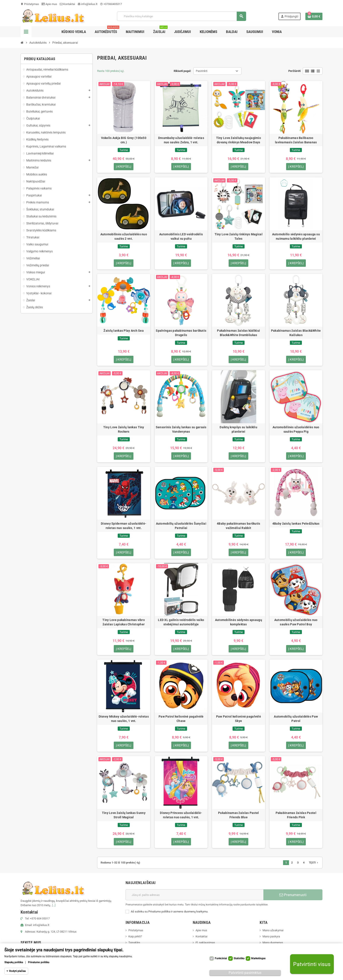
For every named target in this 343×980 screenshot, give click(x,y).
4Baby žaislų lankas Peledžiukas (296, 524)
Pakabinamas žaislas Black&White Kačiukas (296, 333)
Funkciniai (221, 958)
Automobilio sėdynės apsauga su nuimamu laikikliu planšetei (296, 236)
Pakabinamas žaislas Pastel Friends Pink (296, 815)
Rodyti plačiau (17, 971)
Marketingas (258, 958)
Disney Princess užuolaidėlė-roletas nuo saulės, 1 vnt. (181, 815)
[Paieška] (181, 16)
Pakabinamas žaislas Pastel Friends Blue (238, 815)
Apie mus (49, 4)
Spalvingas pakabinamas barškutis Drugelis (181, 333)
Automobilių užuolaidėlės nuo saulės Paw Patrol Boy (296, 622)
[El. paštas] (194, 895)
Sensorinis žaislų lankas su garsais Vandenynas (181, 429)
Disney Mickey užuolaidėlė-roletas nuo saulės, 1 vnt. (124, 719)
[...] (54, 905)
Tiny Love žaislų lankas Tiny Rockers (124, 429)
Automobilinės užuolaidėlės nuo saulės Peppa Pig (296, 429)
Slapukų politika (14, 962)
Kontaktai (67, 4)
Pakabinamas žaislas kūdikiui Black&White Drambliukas (238, 333)
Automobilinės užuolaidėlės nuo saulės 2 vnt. (124, 236)
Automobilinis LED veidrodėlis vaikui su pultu (181, 236)
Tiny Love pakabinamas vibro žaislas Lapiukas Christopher (124, 622)
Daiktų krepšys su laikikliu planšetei (238, 429)
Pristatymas (30, 4)
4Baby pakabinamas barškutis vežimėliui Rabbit (239, 526)
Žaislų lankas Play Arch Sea (124, 331)
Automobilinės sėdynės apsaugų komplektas (239, 622)
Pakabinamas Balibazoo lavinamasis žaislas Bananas (296, 140)
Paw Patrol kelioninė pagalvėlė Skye (239, 719)
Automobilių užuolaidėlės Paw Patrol (296, 719)
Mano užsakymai (273, 931)
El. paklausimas (205, 943)
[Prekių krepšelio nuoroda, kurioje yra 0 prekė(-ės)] (314, 16)
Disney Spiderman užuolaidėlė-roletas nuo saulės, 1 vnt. (124, 526)
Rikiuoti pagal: (182, 71)
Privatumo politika (39, 962)
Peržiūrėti (294, 71)
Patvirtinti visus (312, 964)
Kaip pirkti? (135, 937)
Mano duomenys (273, 943)
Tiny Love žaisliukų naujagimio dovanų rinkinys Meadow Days (239, 140)
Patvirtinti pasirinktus (245, 973)
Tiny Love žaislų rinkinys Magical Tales (239, 236)
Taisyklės (134, 943)
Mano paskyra (271, 937)
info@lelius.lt (87, 4)
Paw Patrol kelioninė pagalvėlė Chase (181, 719)
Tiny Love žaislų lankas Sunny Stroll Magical (124, 815)
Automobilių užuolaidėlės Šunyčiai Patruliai (181, 526)
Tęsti (314, 863)
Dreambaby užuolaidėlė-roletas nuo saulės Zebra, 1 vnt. (181, 140)
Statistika (239, 958)
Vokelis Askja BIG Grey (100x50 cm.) (124, 140)
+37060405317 (111, 4)
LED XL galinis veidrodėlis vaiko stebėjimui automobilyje (181, 622)
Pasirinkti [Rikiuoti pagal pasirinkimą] (202, 71)
